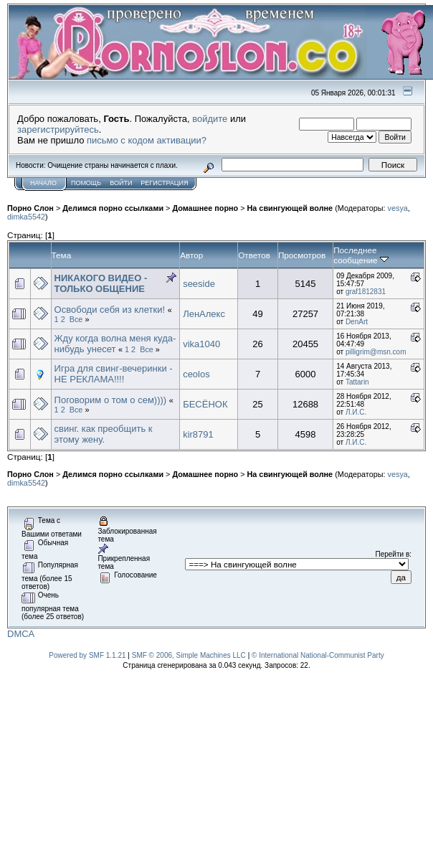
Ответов (254, 255)
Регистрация (164, 183)
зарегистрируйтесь (58, 129)
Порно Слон (30, 208)
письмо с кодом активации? (147, 140)
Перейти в (393, 554)
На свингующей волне (290, 208)
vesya (398, 208)
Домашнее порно (205, 208)
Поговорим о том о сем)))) (111, 400)
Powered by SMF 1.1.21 (87, 655)
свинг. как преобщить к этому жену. (104, 434)
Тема (62, 255)
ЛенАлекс (204, 314)
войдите (210, 119)
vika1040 (201, 344)
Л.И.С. (356, 412)
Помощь (86, 183)
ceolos (196, 374)
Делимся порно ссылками (113, 208)
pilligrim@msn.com (376, 352)
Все (76, 319)
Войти (121, 183)
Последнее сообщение (361, 255)
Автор (191, 255)
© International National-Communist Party (318, 655)
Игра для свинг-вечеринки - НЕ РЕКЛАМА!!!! (114, 374)
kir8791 (198, 434)
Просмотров (302, 255)
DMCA (21, 634)
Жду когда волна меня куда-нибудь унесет (115, 344)
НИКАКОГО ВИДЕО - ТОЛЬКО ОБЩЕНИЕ (101, 283)
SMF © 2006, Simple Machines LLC (189, 655)
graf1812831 (366, 292)
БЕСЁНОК (205, 404)
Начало (43, 183)
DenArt (357, 322)
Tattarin (357, 382)
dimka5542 (26, 217)
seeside (199, 284)
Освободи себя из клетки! (110, 310)
